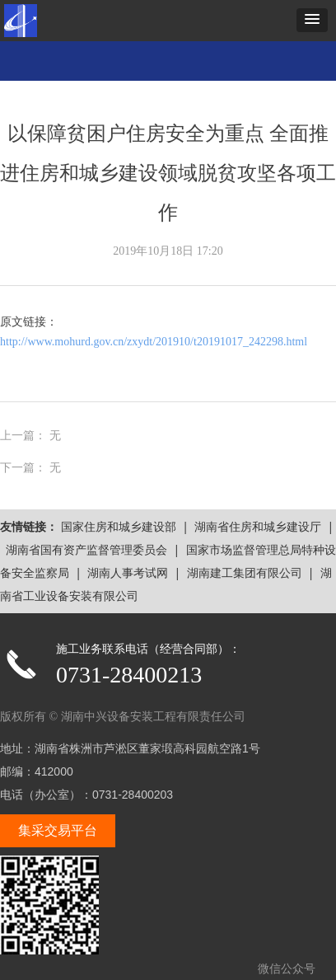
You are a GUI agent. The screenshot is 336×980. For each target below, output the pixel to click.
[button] (312, 20)
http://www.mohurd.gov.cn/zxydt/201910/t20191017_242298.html (154, 342)
